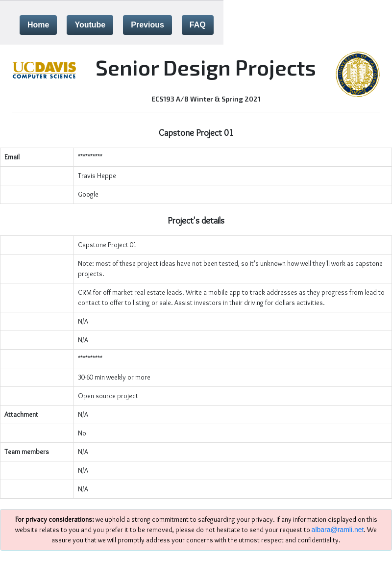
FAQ (198, 25)
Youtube (90, 25)
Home (38, 25)
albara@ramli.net (338, 530)
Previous (147, 25)
